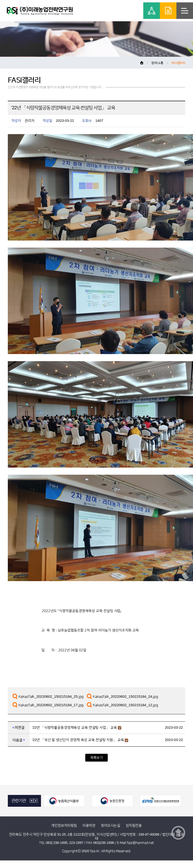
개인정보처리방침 (64, 826)
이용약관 (89, 826)
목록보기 (96, 758)
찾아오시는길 (110, 826)
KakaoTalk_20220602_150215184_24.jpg (126, 697)
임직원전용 (134, 826)
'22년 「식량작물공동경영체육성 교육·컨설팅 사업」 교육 (74, 728)
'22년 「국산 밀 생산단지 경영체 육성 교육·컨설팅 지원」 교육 (78, 740)
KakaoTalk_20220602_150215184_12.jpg (126, 705)
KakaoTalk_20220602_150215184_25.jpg (51, 697)
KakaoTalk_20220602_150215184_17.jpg (51, 705)
